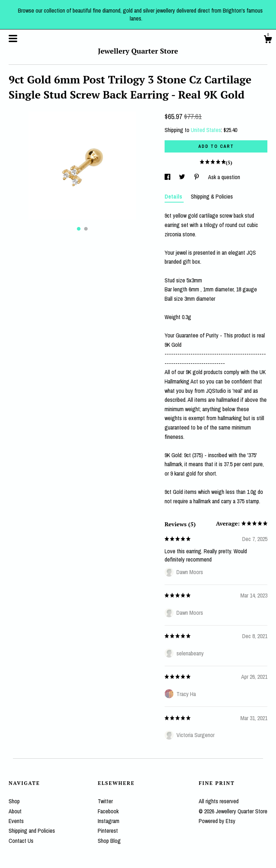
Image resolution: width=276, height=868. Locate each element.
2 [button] (86, 229)
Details (174, 196)
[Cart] (268, 40)
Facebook (108, 811)
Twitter (105, 801)
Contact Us (21, 841)
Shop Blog (109, 841)
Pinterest (108, 831)
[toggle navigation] (13, 38)
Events (16, 821)
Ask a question (224, 177)
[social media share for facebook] (168, 177)
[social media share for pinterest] (197, 177)
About (15, 811)
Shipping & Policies (212, 196)
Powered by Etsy (217, 821)
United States (206, 130)
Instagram (109, 821)
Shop (14, 801)
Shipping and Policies (32, 831)
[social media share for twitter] (183, 177)
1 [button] (79, 229)
